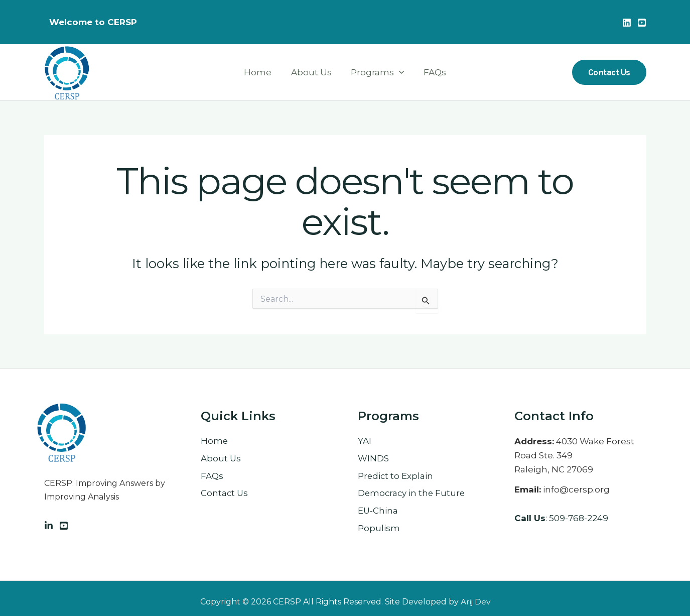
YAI (365, 441)
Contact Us (225, 494)
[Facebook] (64, 526)
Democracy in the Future (412, 494)
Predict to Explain (396, 476)
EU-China (378, 512)
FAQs (431, 72)
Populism (379, 529)
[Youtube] (642, 23)
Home (261, 72)
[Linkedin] (627, 23)
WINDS (373, 459)
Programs (376, 73)
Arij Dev (475, 602)
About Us (312, 72)
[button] (398, 73)
